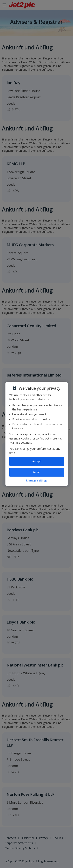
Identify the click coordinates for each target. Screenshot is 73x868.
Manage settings (37, 480)
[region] (37, 434)
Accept (37, 461)
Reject (36, 472)
